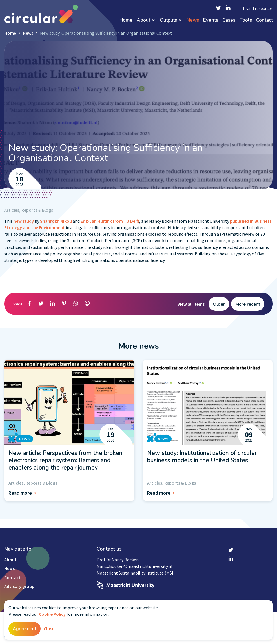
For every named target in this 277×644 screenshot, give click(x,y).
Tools (246, 20)
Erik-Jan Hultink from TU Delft (109, 221)
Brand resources (258, 9)
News (193, 20)
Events (211, 20)
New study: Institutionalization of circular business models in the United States (202, 457)
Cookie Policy (52, 614)
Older (219, 304)
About (143, 20)
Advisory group (19, 586)
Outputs (168, 20)
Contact (264, 20)
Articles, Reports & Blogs (29, 210)
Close (49, 628)
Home (126, 20)
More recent (248, 304)
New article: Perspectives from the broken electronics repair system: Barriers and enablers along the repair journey (66, 460)
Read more (23, 493)
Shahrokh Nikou (56, 221)
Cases (229, 20)
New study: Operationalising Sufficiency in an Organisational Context (106, 33)
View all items (191, 304)
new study (23, 221)
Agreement (25, 629)
